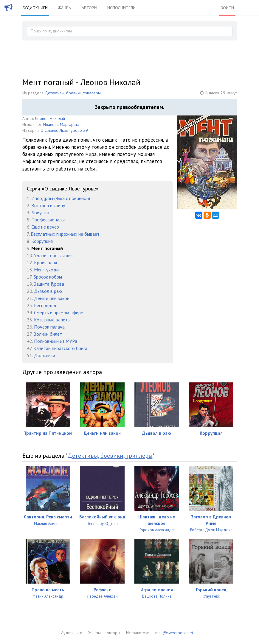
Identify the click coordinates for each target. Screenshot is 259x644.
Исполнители (121, 8)
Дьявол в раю (48, 291)
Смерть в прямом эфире (59, 312)
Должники (45, 355)
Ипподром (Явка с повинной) (61, 198)
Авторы (89, 8)
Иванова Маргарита (61, 124)
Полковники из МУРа (56, 341)
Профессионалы (48, 220)
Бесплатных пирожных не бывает (65, 234)
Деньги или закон (52, 298)
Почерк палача (49, 327)
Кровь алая (45, 262)
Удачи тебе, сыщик (53, 255)
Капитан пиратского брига (60, 348)
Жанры (65, 8)
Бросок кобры (48, 277)
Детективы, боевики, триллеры (73, 93)
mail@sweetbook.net (174, 633)
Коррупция (42, 241)
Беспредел (45, 305)
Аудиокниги (35, 8)
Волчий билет (48, 334)
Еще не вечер (45, 227)
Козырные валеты (52, 320)
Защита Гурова (49, 284)
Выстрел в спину (48, 205)
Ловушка (40, 212)
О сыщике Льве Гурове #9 (64, 130)
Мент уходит (48, 270)
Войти (227, 8)
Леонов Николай (50, 118)
